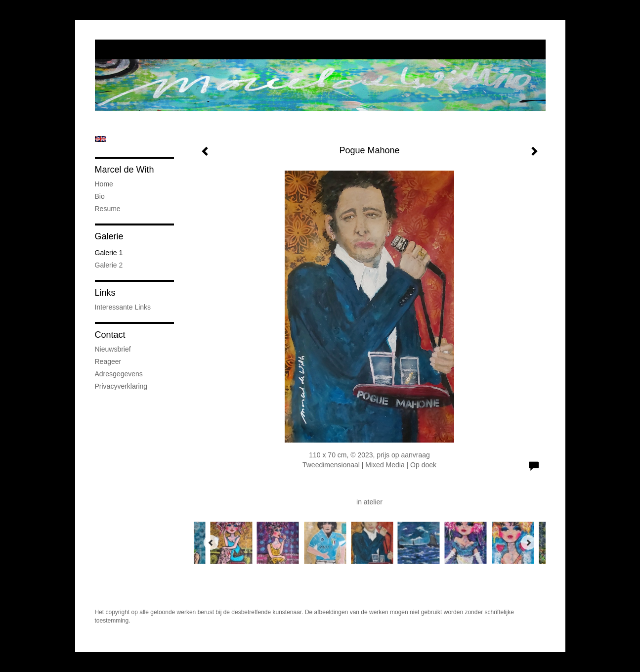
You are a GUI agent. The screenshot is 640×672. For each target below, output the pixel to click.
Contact (110, 335)
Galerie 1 (109, 253)
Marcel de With (125, 170)
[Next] (528, 542)
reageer (108, 361)
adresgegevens (119, 374)
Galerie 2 (109, 265)
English (101, 139)
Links (105, 293)
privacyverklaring (121, 386)
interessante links (123, 307)
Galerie (109, 236)
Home (104, 184)
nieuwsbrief (113, 349)
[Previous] (211, 542)
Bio (100, 196)
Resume (108, 209)
